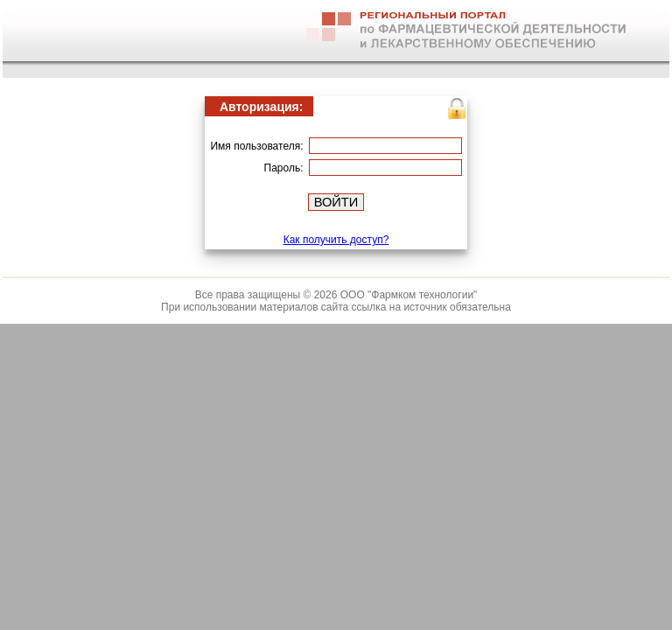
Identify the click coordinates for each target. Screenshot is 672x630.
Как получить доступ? (336, 240)
